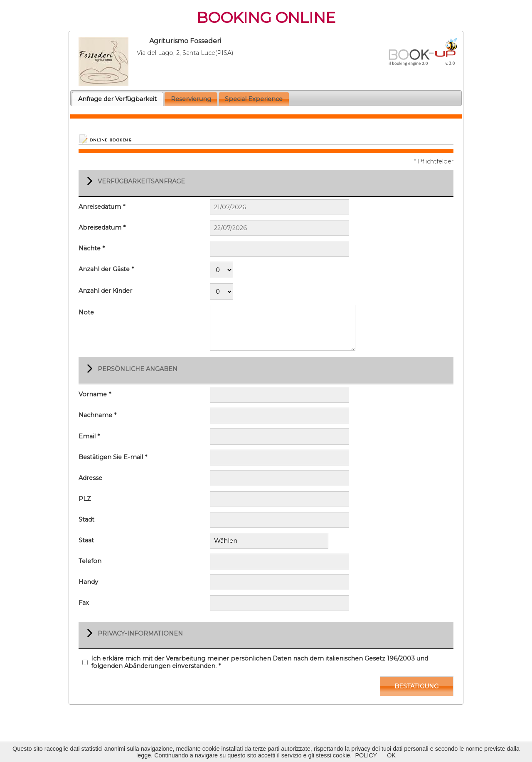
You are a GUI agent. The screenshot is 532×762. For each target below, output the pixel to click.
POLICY (366, 755)
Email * (89, 436)
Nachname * (97, 415)
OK (391, 755)
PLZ (85, 499)
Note (86, 312)
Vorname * (95, 394)
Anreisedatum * (102, 207)
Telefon (90, 560)
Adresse (90, 478)
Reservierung (191, 99)
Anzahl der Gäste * (106, 269)
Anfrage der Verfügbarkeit (117, 99)
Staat (86, 540)
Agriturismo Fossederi (185, 41)
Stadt (86, 520)
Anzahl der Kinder (105, 291)
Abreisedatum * (102, 228)
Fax (84, 602)
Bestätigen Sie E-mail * (113, 457)
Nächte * (92, 248)
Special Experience (254, 99)
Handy (88, 581)
